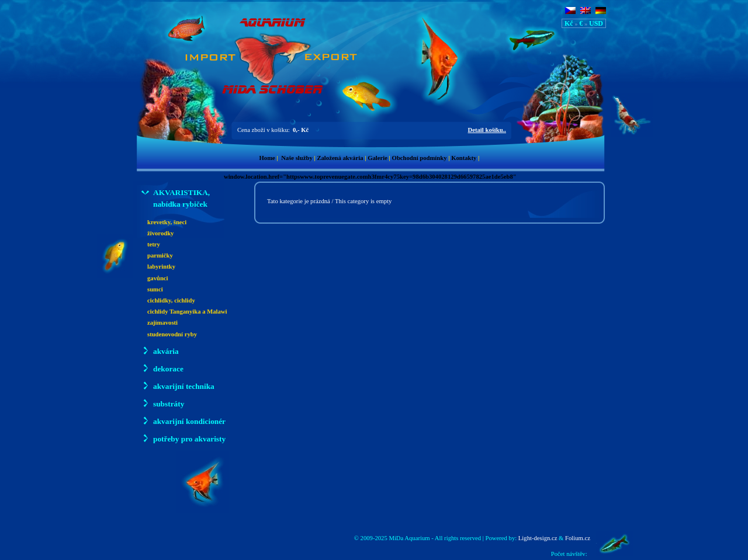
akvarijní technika (178, 386)
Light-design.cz (538, 538)
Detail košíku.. (487, 130)
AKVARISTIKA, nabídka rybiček (176, 198)
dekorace (162, 368)
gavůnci (158, 278)
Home (267, 158)
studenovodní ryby (172, 334)
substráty (163, 403)
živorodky (160, 233)
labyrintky (161, 267)
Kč (569, 23)
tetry (154, 244)
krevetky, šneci (167, 222)
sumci (155, 289)
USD (596, 23)
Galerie (378, 158)
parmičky (160, 255)
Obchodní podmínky (420, 158)
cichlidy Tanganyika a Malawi (187, 312)
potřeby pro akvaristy (183, 438)
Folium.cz (578, 538)
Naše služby (297, 158)
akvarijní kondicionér (183, 421)
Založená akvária (340, 158)
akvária (160, 351)
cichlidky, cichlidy (171, 300)
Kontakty (464, 158)
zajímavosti (162, 323)
